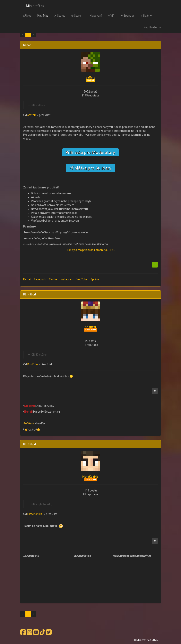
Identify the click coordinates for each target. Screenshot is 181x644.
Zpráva (95, 279)
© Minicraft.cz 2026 (146, 640)
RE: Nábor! (30, 294)
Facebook (40, 279)
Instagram (67, 279)
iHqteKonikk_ (91, 477)
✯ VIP (111, 16)
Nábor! (27, 45)
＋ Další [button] (146, 16)
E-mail (27, 279)
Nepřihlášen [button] (152, 27)
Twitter (53, 279)
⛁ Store (76, 16)
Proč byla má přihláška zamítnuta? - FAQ (91, 250)
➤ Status (60, 16)
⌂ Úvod (27, 16)
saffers (90, 78)
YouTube (82, 279)
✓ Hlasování (94, 16)
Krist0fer (91, 327)
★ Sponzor (127, 16)
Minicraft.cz (35, 6)
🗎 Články (43, 16)
